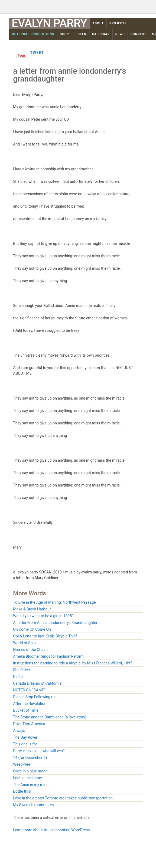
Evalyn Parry (49, 23)
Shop (64, 34)
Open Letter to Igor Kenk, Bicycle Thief (45, 636)
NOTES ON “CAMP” (29, 690)
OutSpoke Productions (33, 34)
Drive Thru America (29, 724)
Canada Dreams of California (37, 683)
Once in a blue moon (30, 771)
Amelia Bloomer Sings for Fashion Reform (48, 656)
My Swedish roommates (33, 805)
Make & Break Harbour (32, 609)
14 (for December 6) (30, 758)
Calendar (101, 34)
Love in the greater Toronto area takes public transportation (63, 798)
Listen (81, 34)
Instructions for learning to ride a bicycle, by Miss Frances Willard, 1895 (73, 663)
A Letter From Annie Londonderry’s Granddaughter (55, 623)
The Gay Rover (25, 737)
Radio (18, 677)
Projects (118, 23)
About (98, 23)
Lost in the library (27, 778)
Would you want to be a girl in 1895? (43, 616)
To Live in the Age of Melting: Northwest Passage (54, 602)
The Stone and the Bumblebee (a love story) (50, 717)
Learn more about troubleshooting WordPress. (52, 830)
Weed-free (22, 764)
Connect (138, 34)
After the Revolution (30, 704)
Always (19, 731)
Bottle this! (22, 791)
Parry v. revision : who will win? (39, 751)
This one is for (25, 744)
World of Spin (24, 643)
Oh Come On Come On (32, 629)
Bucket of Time (26, 710)
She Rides (21, 670)
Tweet (37, 53)
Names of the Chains (31, 650)
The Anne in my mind (31, 785)
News (120, 34)
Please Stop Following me (35, 697)
